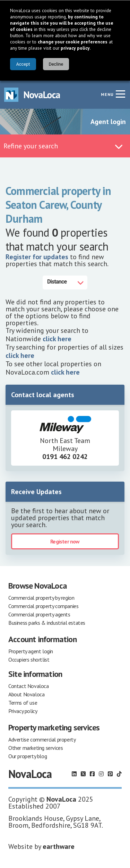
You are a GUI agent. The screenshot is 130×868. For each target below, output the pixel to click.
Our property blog (28, 755)
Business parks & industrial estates (47, 622)
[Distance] (65, 282)
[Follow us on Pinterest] (110, 773)
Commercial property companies (43, 605)
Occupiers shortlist (29, 659)
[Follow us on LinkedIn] (74, 773)
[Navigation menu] (120, 93)
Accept (23, 64)
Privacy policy (23, 710)
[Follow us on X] (83, 773)
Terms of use (23, 702)
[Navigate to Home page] (32, 94)
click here (57, 338)
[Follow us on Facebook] (92, 773)
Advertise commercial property (42, 739)
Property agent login (31, 650)
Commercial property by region (41, 597)
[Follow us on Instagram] (101, 773)
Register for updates (37, 256)
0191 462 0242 (65, 456)
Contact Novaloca (29, 685)
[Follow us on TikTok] (119, 773)
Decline (56, 64)
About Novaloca (26, 694)
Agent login (108, 121)
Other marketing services (36, 747)
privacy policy (75, 48)
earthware (59, 846)
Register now (65, 541)
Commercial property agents (39, 614)
